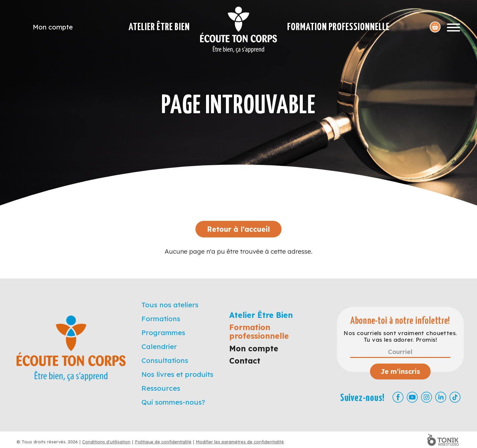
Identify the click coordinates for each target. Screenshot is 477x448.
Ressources (161, 388)
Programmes (163, 332)
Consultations (165, 360)
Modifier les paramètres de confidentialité (240, 442)
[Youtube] (412, 397)
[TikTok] (455, 397)
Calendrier (159, 346)
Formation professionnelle (338, 27)
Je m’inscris (400, 371)
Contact (245, 361)
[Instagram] (426, 397)
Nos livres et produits (177, 374)
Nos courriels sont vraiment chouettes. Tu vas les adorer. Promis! (400, 336)
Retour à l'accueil (238, 229)
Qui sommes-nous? (173, 402)
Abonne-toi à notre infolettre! (400, 321)
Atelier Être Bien (159, 27)
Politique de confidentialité (163, 442)
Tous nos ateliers (170, 305)
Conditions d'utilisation (106, 442)
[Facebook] (398, 397)
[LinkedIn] (441, 397)
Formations (161, 319)
